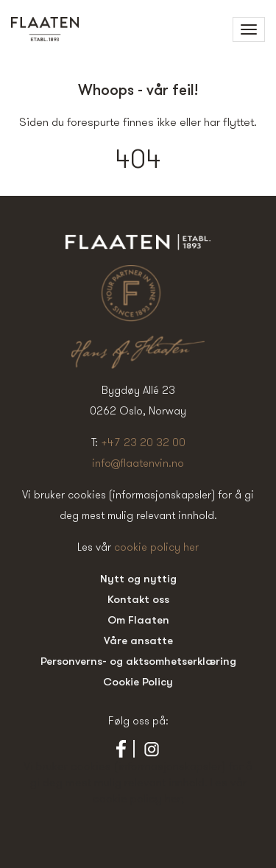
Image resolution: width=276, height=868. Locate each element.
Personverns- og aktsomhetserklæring (138, 661)
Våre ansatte (138, 640)
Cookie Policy (138, 681)
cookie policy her (156, 547)
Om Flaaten (138, 620)
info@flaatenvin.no (138, 463)
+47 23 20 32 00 (143, 442)
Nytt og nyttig (138, 578)
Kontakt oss (138, 599)
